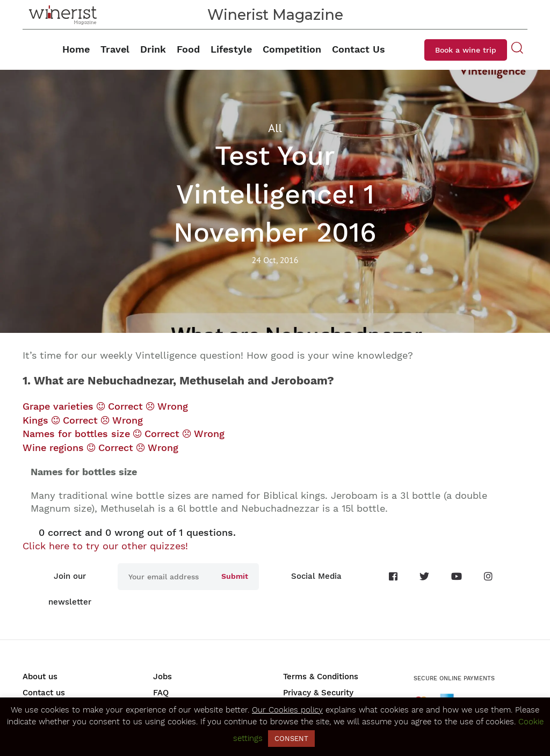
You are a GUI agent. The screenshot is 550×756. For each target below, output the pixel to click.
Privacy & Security (318, 693)
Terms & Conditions (321, 677)
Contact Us (359, 49)
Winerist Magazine (275, 15)
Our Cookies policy (287, 710)
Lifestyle (231, 49)
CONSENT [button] (291, 739)
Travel (115, 49)
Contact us (44, 693)
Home (76, 49)
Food (188, 49)
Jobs (162, 677)
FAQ (161, 693)
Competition (292, 49)
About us (40, 677)
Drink (153, 49)
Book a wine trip (466, 50)
